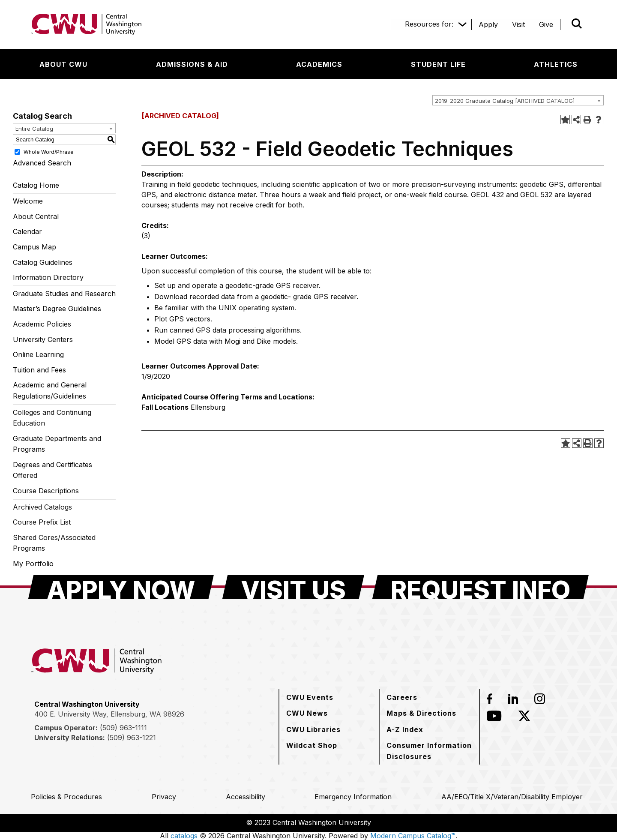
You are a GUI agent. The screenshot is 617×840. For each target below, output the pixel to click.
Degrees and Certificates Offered (52, 470)
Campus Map (34, 247)
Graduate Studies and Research (64, 294)
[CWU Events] (310, 697)
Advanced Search (42, 163)
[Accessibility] (246, 797)
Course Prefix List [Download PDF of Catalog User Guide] (42, 522)
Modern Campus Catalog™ (413, 836)
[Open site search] (577, 24)
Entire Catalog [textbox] (34, 129)
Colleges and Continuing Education (52, 418)
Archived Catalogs (42, 507)
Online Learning (38, 354)
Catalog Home (36, 185)
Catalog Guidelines (43, 262)
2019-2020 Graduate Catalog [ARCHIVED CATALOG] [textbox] (505, 101)
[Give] (546, 24)
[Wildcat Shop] (312, 745)
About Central (36, 216)
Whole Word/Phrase (49, 151)
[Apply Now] (121, 587)
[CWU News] (307, 713)
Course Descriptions (46, 491)
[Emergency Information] (353, 797)
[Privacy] (164, 797)
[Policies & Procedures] (66, 797)
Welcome (28, 201)
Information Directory (48, 277)
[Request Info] (481, 587)
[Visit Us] (293, 587)
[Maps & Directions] (421, 713)
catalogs (184, 836)
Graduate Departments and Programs (57, 444)
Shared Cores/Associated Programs (54, 543)
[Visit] (518, 24)
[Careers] (402, 697)
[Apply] (488, 24)
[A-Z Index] (405, 729)
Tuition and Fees (39, 370)
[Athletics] (556, 64)
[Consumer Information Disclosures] (429, 751)
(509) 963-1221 (132, 738)
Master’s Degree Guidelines (57, 309)
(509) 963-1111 (123, 728)
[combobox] (518, 100)
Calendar (27, 231)
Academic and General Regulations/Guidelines (50, 390)
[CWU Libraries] (313, 729)
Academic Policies (42, 324)
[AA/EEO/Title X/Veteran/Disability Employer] (512, 797)
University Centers (43, 339)
